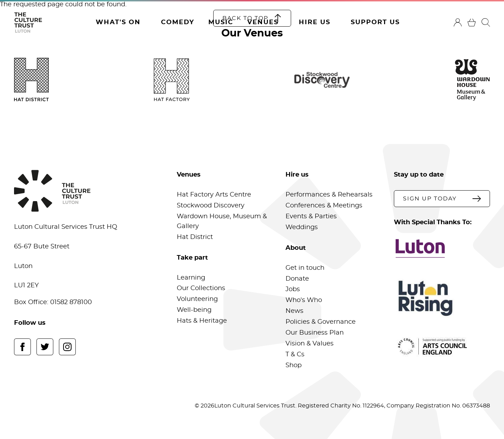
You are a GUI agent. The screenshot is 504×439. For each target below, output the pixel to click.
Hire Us (315, 22)
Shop (294, 365)
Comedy (178, 22)
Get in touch (305, 268)
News (294, 311)
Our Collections (201, 288)
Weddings (302, 227)
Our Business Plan (315, 333)
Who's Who (304, 300)
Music (221, 22)
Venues (263, 22)
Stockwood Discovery (211, 206)
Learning (191, 278)
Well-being (194, 310)
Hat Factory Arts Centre (214, 195)
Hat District (195, 237)
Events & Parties (311, 217)
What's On (118, 22)
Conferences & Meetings (324, 206)
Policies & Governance (321, 322)
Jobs (293, 289)
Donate (297, 279)
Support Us (375, 22)
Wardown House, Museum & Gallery (222, 221)
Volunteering (197, 299)
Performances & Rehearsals (329, 195)
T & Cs (295, 355)
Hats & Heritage (202, 321)
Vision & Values (310, 344)
